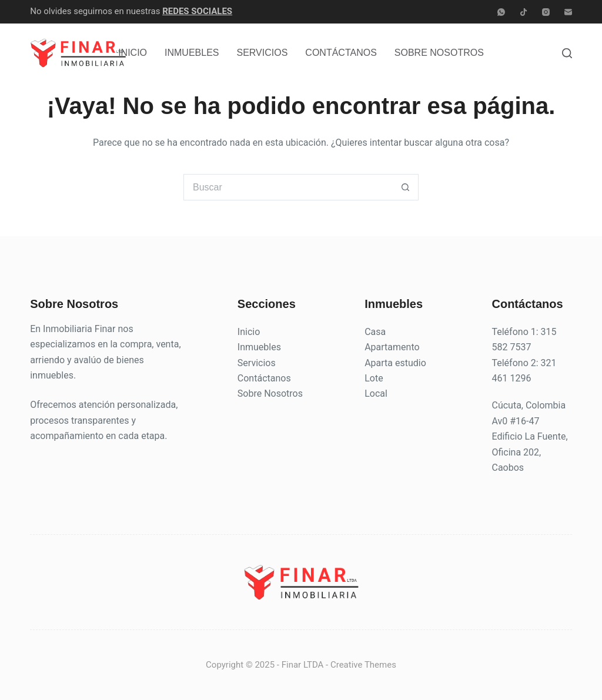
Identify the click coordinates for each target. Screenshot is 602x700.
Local (376, 393)
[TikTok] (524, 12)
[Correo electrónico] (568, 12)
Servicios (262, 53)
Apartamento (392, 347)
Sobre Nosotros (439, 53)
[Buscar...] (288, 187)
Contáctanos (341, 53)
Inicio (133, 53)
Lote (374, 378)
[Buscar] (567, 53)
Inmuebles (192, 53)
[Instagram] (546, 12)
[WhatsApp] (501, 12)
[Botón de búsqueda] (405, 187)
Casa (375, 332)
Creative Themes (363, 665)
